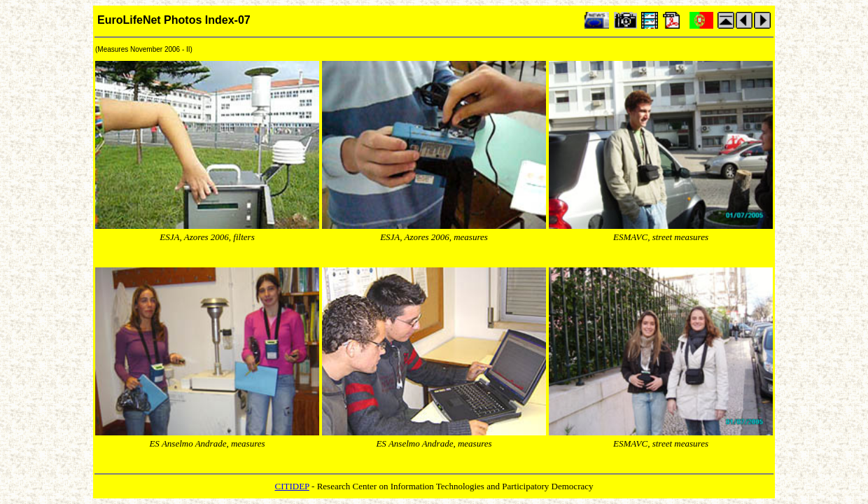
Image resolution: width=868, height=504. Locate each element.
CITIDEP (292, 486)
